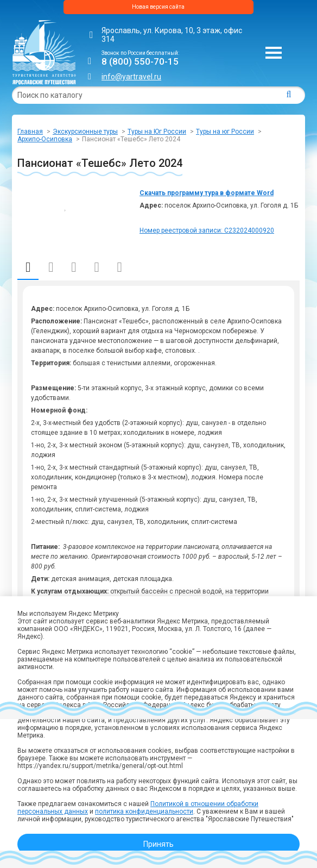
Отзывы (120, 267)
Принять (158, 844)
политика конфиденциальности (144, 811)
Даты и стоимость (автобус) (51, 267)
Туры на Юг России (157, 132)
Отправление (74, 267)
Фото (96, 267)
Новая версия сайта (158, 7)
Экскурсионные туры (85, 132)
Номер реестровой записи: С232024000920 (207, 230)
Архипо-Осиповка (45, 139)
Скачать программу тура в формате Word (207, 193)
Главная (30, 132)
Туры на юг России (225, 132)
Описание (28, 267)
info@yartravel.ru (131, 77)
